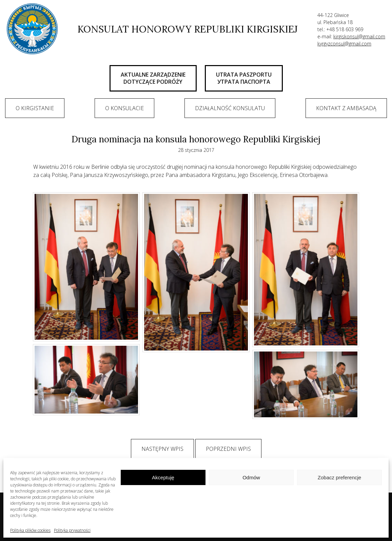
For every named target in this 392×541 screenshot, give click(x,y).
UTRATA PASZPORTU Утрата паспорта (244, 78)
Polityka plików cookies (30, 530)
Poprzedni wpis (228, 449)
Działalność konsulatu (230, 108)
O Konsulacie (124, 108)
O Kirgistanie (35, 108)
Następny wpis (162, 449)
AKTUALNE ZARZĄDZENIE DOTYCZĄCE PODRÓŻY (153, 78)
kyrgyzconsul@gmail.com (344, 44)
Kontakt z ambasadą (346, 108)
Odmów (251, 477)
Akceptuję (163, 477)
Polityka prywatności (72, 530)
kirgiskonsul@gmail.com (359, 36)
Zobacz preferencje (339, 477)
